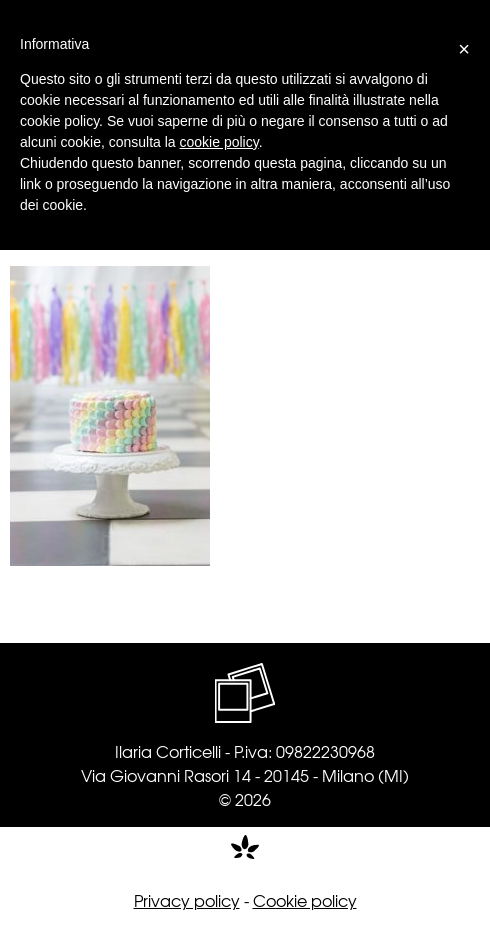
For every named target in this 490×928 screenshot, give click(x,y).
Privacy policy (187, 900)
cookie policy (219, 142)
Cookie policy (305, 900)
